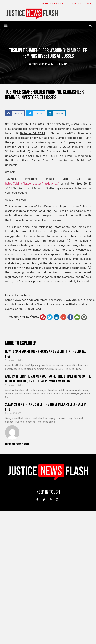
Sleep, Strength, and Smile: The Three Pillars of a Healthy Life (46, 407)
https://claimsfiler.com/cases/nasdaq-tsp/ (32, 184)
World (91, 3)
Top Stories (76, 3)
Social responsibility (53, 3)
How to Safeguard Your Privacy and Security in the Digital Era (46, 354)
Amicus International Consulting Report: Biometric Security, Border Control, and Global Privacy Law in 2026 (48, 379)
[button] (6, 25)
